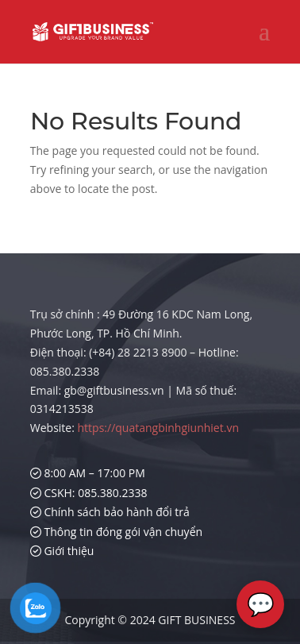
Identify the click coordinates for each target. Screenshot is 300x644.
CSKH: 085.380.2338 (89, 493)
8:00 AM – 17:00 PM (88, 473)
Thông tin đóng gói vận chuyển (116, 532)
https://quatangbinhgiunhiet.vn (158, 428)
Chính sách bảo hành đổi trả (110, 512)
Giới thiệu (62, 551)
